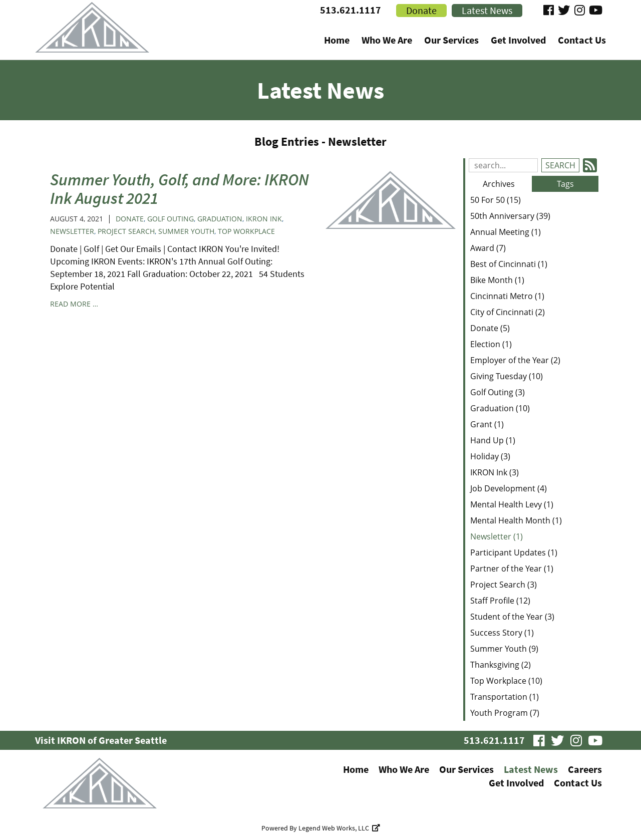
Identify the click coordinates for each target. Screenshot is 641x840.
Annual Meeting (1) (506, 232)
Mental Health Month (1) (516, 520)
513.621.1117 (351, 10)
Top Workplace (246, 231)
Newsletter (72, 231)
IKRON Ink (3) (495, 472)
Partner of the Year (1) (512, 569)
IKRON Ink (264, 219)
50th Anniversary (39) (510, 216)
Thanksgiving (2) (501, 665)
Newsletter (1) (497, 536)
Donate (130, 219)
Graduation (220, 219)
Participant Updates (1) (514, 552)
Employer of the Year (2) (515, 360)
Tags (565, 184)
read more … (74, 304)
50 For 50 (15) (496, 200)
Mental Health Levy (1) (512, 504)
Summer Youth (186, 231)
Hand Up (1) (493, 440)
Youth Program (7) (505, 713)
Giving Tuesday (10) (507, 376)
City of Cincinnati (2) (508, 312)
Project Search (126, 231)
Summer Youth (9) (504, 649)
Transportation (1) (505, 697)
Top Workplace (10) (506, 681)
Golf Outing (171, 219)
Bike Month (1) (497, 280)
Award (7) (488, 248)
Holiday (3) (490, 456)
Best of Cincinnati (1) (509, 264)
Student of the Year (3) (512, 617)
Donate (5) (490, 328)
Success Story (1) (502, 633)
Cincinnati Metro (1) (507, 296)
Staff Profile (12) (500, 601)
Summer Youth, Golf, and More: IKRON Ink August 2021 (180, 189)
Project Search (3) (504, 585)
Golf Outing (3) (498, 392)
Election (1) (491, 344)
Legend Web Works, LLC (339, 828)
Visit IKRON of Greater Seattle (101, 740)
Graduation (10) (500, 408)
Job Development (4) (509, 488)
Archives (499, 184)
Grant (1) (487, 424)
